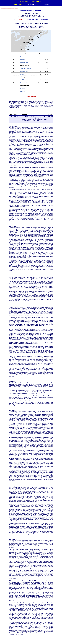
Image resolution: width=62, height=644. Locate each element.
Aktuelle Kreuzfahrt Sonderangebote (9, 8)
